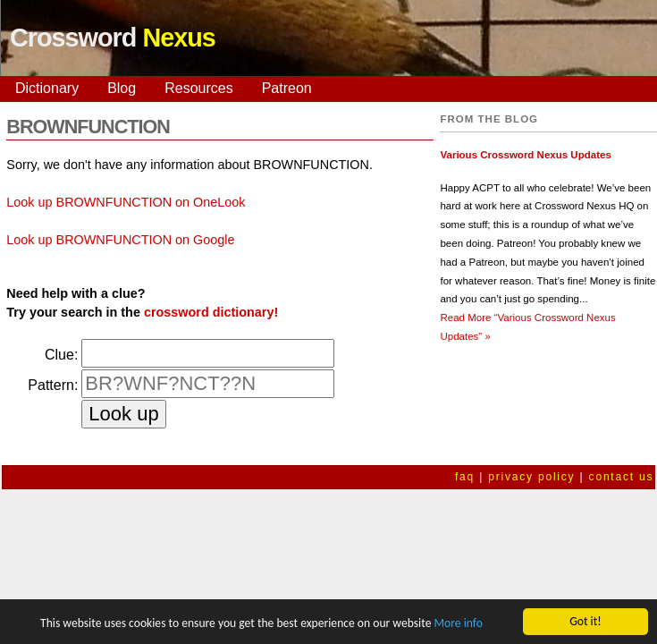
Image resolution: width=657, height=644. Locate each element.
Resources (198, 88)
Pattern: (53, 385)
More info (458, 624)
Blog (122, 88)
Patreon (287, 88)
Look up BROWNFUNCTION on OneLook (126, 202)
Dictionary (47, 88)
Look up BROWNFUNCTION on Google (120, 240)
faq (465, 477)
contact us (622, 477)
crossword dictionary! (211, 312)
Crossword (113, 38)
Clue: (61, 355)
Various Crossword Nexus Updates (525, 155)
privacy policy (531, 477)
